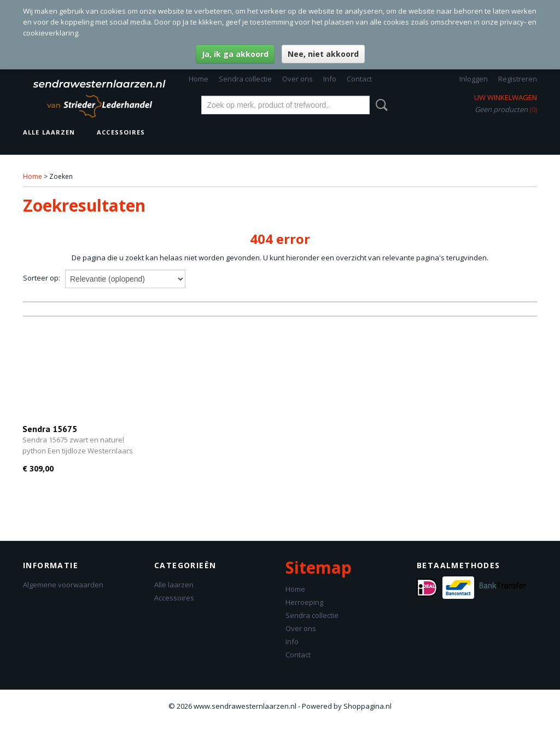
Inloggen (474, 79)
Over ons (297, 79)
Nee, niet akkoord (323, 54)
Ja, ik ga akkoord (235, 54)
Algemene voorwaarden (63, 585)
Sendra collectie (245, 79)
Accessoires (121, 132)
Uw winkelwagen (506, 97)
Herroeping (304, 602)
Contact (359, 79)
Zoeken (380, 105)
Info (330, 79)
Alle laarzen (49, 132)
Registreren (518, 79)
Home (199, 79)
